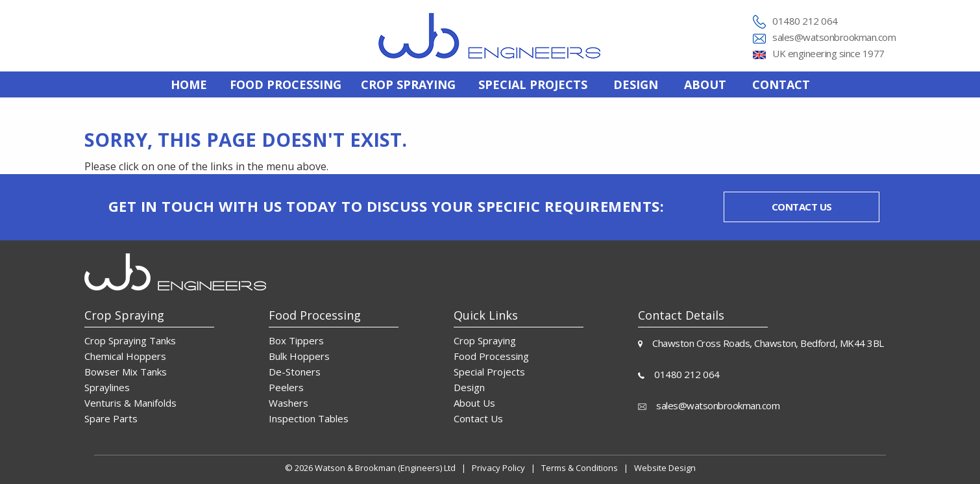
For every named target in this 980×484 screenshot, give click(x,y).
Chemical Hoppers (125, 356)
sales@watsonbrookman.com (834, 37)
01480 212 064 (805, 21)
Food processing (286, 84)
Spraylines (107, 387)
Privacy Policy (498, 468)
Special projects (533, 84)
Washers (288, 403)
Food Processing (491, 356)
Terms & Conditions (580, 468)
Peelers (286, 387)
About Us (474, 403)
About (705, 84)
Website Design (665, 468)
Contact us (802, 207)
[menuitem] (189, 84)
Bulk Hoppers (299, 356)
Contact (781, 84)
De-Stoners (295, 372)
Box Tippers (296, 340)
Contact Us (478, 418)
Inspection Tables (309, 418)
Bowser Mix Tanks (126, 372)
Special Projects (489, 372)
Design (636, 84)
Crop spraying (408, 84)
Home (189, 84)
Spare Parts (111, 418)
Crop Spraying (485, 340)
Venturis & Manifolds (130, 403)
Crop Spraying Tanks (130, 340)
